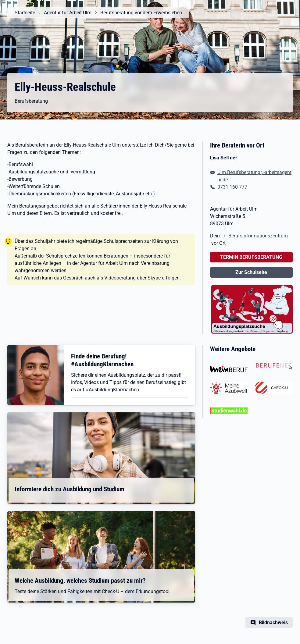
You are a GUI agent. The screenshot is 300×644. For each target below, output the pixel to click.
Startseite (25, 13)
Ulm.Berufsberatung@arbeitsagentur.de (254, 176)
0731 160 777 (232, 187)
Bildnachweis (273, 623)
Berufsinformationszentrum (258, 236)
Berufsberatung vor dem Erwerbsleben (141, 13)
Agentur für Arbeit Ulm (68, 13)
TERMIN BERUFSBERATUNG (251, 257)
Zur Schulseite (251, 272)
